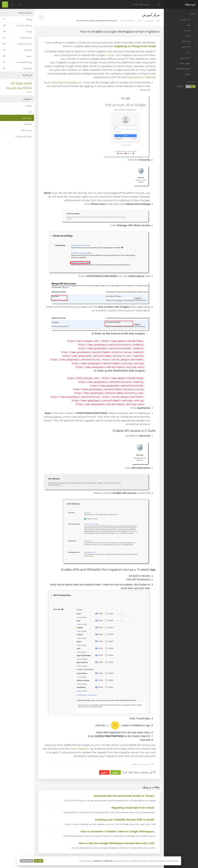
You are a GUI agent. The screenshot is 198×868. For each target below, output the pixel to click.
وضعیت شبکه (17, 130)
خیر (104, 772)
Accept (39, 861)
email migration (80, 749)
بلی (116, 772)
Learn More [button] (27, 861)
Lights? (186, 87)
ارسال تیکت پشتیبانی (17, 136)
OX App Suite (21, 83)
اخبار (17, 112)
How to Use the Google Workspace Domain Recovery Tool (117, 843)
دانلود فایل (17, 124)
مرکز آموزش (149, 21)
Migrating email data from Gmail (134, 808)
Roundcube (14, 88)
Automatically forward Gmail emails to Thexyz (125, 796)
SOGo (27, 88)
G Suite (110, 55)
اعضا (158, 21)
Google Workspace (127, 21)
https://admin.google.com (67, 82)
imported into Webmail (141, 77)
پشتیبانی (17, 106)
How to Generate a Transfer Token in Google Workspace (118, 832)
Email (140, 21)
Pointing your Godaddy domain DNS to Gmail (125, 820)
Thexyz (29, 92)
